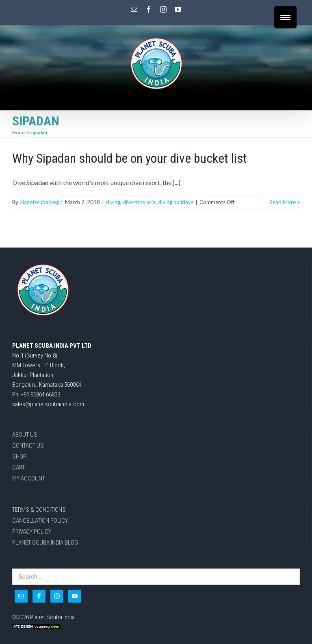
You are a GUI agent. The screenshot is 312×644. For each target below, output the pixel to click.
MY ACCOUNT (29, 478)
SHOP (19, 457)
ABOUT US (25, 435)
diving (113, 202)
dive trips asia (139, 202)
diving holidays (176, 202)
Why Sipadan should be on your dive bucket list (130, 158)
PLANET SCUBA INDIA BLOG (45, 543)
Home (19, 132)
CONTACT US (28, 446)
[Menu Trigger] (285, 17)
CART (18, 467)
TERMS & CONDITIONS (39, 510)
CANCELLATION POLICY (40, 521)
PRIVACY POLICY (32, 532)
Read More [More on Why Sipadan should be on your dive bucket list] (283, 202)
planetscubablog (39, 202)
